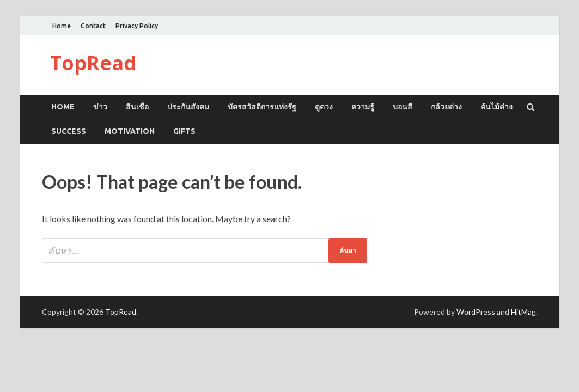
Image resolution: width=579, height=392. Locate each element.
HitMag (523, 312)
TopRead (93, 63)
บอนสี (403, 107)
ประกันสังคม (188, 107)
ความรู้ (363, 107)
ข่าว (100, 107)
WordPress (476, 312)
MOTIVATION (130, 131)
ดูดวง (324, 107)
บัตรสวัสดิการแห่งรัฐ (262, 107)
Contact (93, 26)
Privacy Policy (137, 26)
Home (62, 26)
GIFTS (184, 131)
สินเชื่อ (137, 107)
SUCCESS (69, 131)
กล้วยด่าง (446, 107)
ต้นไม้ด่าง (496, 107)
